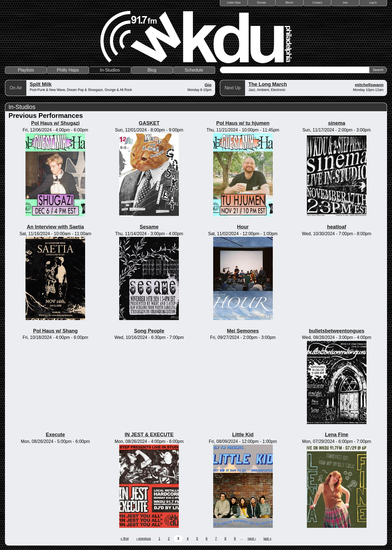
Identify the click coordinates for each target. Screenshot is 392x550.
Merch (289, 3)
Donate (261, 3)
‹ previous (143, 539)
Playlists (26, 70)
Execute (55, 435)
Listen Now (234, 3)
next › (252, 539)
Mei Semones (243, 331)
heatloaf (337, 227)
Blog (152, 70)
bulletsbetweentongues (337, 331)
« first (125, 539)
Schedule (194, 70)
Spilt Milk (41, 84)
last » (268, 539)
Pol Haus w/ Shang (55, 331)
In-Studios (110, 70)
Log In (373, 3)
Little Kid (243, 435)
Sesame (149, 227)
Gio (208, 85)
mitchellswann (369, 85)
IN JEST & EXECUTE (149, 435)
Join (345, 3)
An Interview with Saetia (55, 227)
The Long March (268, 84)
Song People (149, 331)
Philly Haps (68, 70)
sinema (337, 123)
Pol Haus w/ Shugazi (55, 123)
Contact (317, 3)
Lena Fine (337, 435)
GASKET (149, 123)
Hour (243, 227)
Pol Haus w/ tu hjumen (243, 123)
